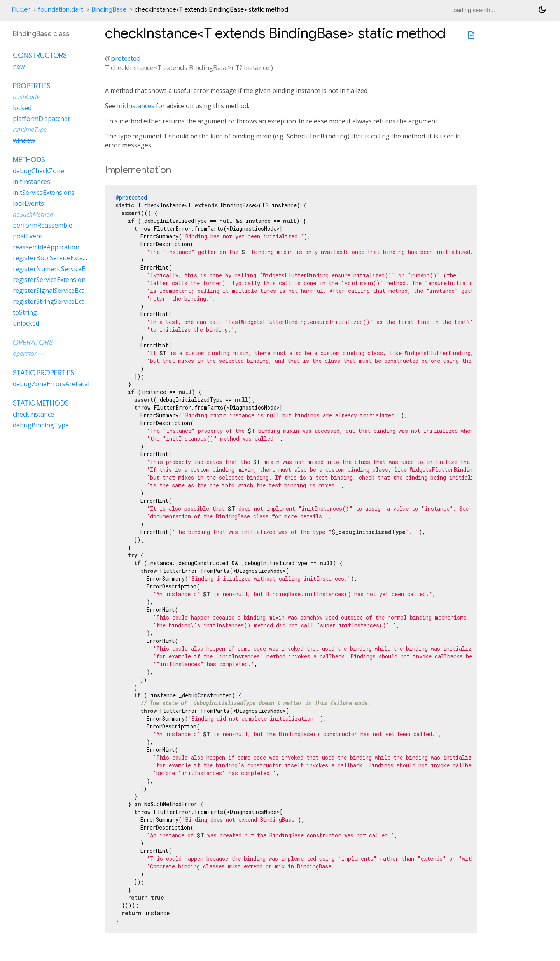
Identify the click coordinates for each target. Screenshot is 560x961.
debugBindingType (41, 425)
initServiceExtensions (44, 193)
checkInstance (33, 414)
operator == (29, 354)
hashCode (26, 97)
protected (126, 58)
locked (22, 108)
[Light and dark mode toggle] (542, 10)
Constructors (40, 56)
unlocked (26, 323)
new (19, 67)
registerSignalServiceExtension (58, 291)
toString (25, 312)
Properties (32, 86)
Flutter (21, 10)
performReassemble (43, 225)
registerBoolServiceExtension (56, 258)
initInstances (136, 106)
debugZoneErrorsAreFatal (51, 384)
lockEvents (28, 203)
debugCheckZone (38, 171)
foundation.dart (61, 10)
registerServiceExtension (49, 280)
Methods (29, 160)
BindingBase (109, 10)
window (24, 140)
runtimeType (30, 130)
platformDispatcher (42, 119)
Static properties (44, 373)
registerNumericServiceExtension (62, 269)
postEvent (28, 236)
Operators (33, 343)
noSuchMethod (33, 214)
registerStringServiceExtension (58, 301)
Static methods (41, 403)
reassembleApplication (46, 247)
